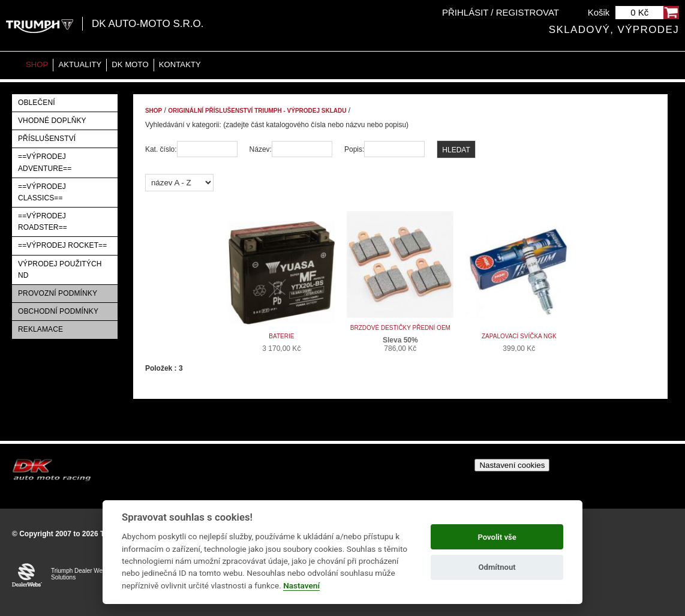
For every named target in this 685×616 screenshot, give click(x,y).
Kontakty (180, 64)
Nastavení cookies (512, 465)
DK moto (130, 64)
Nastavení (301, 585)
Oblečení (37, 103)
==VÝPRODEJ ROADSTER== (43, 222)
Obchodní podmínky (58, 311)
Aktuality (80, 64)
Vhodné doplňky (52, 121)
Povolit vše (497, 537)
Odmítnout (497, 567)
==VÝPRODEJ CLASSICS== (42, 192)
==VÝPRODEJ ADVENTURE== (45, 162)
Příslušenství (47, 139)
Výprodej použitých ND (60, 270)
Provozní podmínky (58, 293)
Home (12, 65)
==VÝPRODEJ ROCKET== (62, 245)
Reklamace (40, 329)
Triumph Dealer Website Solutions (83, 574)
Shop (37, 64)
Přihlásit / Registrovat (501, 12)
